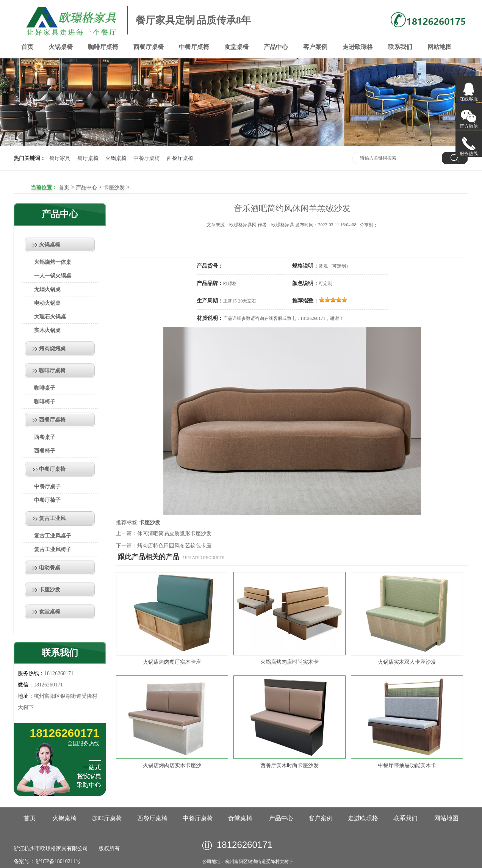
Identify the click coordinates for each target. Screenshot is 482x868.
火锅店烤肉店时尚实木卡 (290, 662)
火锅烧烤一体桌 (53, 262)
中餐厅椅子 (47, 500)
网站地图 (440, 47)
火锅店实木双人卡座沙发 (407, 662)
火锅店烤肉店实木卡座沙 (172, 765)
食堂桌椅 (236, 47)
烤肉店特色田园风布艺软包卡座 (174, 546)
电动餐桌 (50, 568)
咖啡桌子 (45, 388)
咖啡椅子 (45, 402)
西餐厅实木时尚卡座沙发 (290, 765)
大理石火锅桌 (50, 317)
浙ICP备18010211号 (58, 861)
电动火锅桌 (47, 303)
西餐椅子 (45, 451)
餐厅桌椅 (88, 158)
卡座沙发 (114, 187)
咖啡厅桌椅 (103, 47)
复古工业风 (52, 518)
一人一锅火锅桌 (53, 276)
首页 (27, 47)
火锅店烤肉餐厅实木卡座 (172, 662)
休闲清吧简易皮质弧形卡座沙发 (174, 533)
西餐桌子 (45, 437)
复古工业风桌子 (53, 536)
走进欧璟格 (358, 47)
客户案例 (315, 47)
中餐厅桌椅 (194, 47)
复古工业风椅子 (53, 549)
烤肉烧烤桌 (52, 349)
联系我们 (400, 47)
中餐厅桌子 (47, 486)
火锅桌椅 (61, 47)
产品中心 (276, 47)
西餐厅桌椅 (149, 47)
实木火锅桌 (47, 330)
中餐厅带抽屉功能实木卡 (407, 765)
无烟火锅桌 (47, 289)
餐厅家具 (60, 158)
